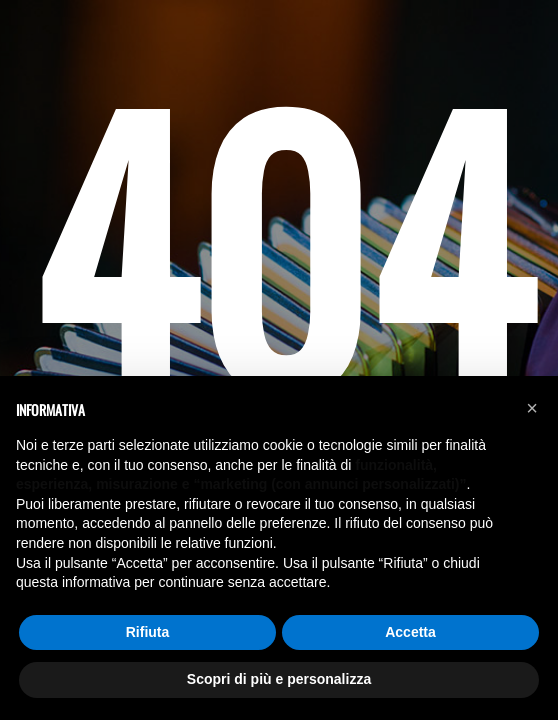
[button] (532, 408)
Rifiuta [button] (148, 632)
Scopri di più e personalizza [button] (279, 679)
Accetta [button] (410, 632)
